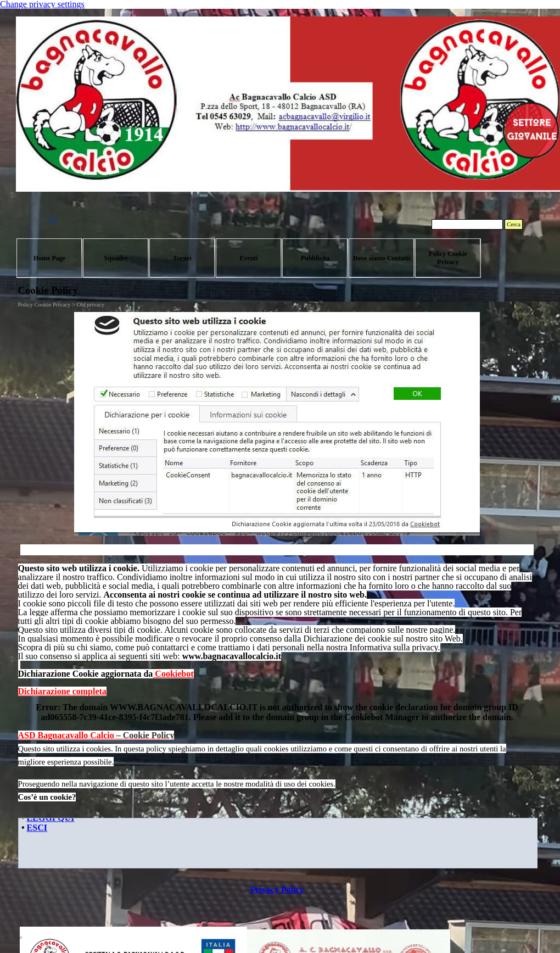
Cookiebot (173, 674)
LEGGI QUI (50, 819)
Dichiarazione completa (62, 691)
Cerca (514, 224)
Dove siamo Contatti (382, 258)
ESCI (37, 829)
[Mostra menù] (53, 219)
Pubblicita (315, 258)
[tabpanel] (277, 630)
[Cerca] (467, 224)
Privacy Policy (277, 890)
